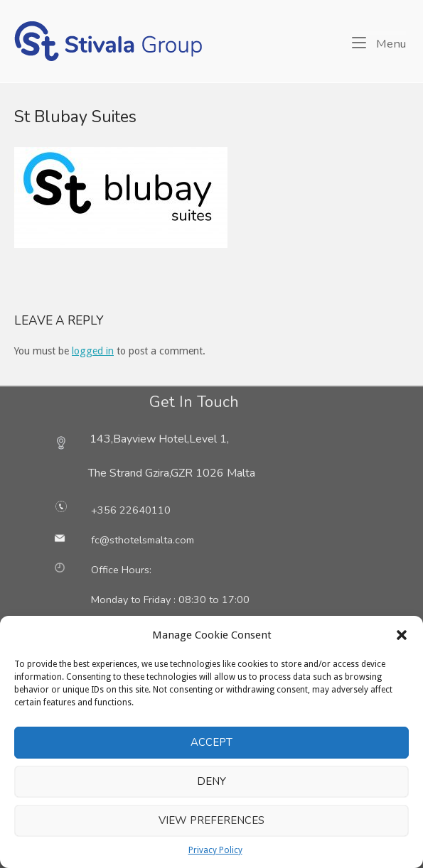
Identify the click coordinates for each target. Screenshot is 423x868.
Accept (211, 742)
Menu (379, 43)
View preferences (211, 820)
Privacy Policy (215, 850)
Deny (211, 781)
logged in (93, 351)
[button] (402, 635)
